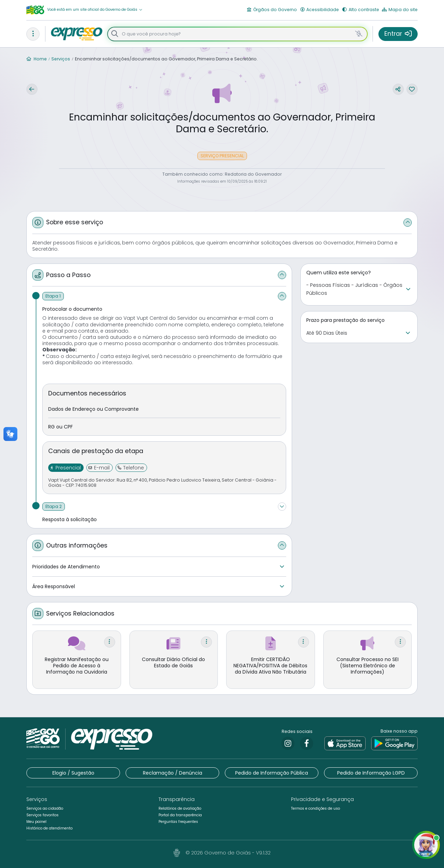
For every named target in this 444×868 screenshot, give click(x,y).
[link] (288, 743)
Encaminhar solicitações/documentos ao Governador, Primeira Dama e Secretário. (166, 59)
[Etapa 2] (54, 507)
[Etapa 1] (53, 296)
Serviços (61, 59)
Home (37, 59)
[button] (95, 10)
